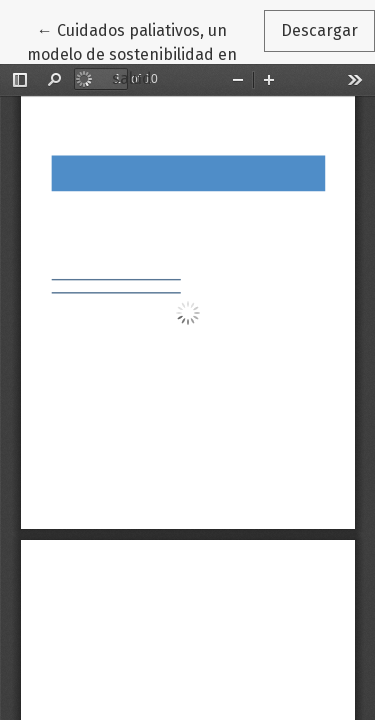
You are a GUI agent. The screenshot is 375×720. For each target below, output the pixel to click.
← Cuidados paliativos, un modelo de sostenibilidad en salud (145, 53)
